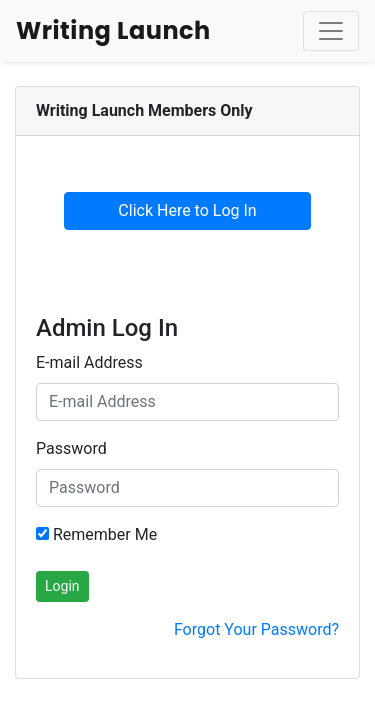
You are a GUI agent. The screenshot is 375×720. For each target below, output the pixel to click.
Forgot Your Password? (256, 629)
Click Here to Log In (187, 210)
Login (62, 586)
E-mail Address (89, 362)
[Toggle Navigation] (331, 31)
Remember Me (96, 534)
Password (71, 448)
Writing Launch (113, 30)
